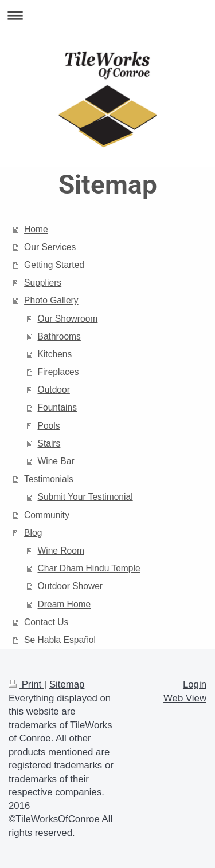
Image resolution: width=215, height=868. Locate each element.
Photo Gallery (51, 300)
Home (36, 229)
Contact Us (46, 622)
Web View (185, 698)
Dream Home (64, 604)
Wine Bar (56, 461)
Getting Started (54, 265)
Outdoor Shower (71, 586)
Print (26, 684)
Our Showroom (68, 319)
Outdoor (54, 390)
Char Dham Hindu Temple (89, 568)
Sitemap (67, 684)
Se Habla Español (60, 640)
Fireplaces (58, 372)
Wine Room (61, 551)
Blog (33, 533)
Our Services (50, 247)
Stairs (49, 443)
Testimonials (49, 479)
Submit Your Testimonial (85, 497)
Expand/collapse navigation (107, 15)
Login (195, 684)
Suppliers (43, 283)
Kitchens (55, 354)
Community (47, 515)
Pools (49, 426)
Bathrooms (59, 336)
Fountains (57, 407)
